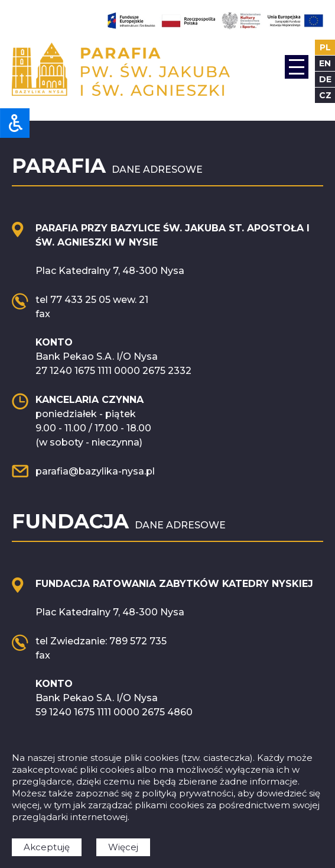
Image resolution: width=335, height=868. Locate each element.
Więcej (123, 847)
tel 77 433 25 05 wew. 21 (92, 300)
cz (325, 95)
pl (325, 47)
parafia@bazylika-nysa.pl (95, 471)
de (325, 79)
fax (43, 314)
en (325, 63)
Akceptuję (47, 847)
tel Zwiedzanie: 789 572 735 (101, 641)
